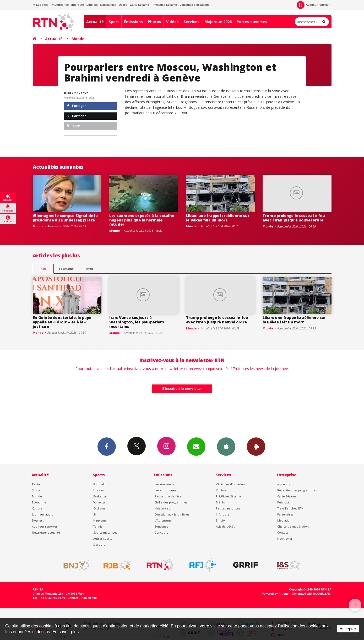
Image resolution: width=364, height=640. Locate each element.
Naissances (108, 5)
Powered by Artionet (276, 594)
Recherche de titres (169, 496)
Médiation (284, 520)
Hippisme (100, 520)
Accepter (348, 629)
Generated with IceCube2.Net (312, 594)
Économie (39, 502)
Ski (95, 514)
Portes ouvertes (252, 22)
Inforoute (78, 5)
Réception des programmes (297, 490)
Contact (283, 532)
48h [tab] (43, 269)
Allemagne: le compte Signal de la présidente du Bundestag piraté (65, 218)
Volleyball (100, 502)
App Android (256, 446)
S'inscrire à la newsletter (182, 389)
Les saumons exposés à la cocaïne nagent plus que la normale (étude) (142, 220)
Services (192, 22)
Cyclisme (99, 508)
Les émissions (164, 484)
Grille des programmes (171, 502)
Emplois (92, 5)
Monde (78, 39)
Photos (154, 22)
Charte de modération (293, 526)
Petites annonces (228, 508)
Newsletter (285, 538)
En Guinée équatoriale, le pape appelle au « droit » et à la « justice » (62, 322)
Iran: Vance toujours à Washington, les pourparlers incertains (137, 322)
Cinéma (221, 490)
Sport (114, 22)
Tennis (98, 526)
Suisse (36, 490)
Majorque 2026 (218, 22)
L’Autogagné (163, 520)
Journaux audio (43, 514)
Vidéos (172, 22)
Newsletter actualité (46, 532)
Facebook (107, 446)
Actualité (95, 22)
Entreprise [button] (60, 5)
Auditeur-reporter (313, 5)
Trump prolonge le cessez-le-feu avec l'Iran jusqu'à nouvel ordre (294, 218)
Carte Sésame (140, 5)
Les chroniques (165, 490)
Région (37, 484)
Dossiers (38, 520)
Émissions (133, 22)
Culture (37, 508)
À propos (284, 484)
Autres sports (103, 538)
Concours (161, 532)
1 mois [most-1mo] (89, 269)
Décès (123, 5)
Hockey (98, 490)
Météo (221, 502)
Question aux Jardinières (172, 514)
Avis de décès (225, 526)
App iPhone (226, 446)
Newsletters (196, 446)
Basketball (100, 496)
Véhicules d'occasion (194, 5)
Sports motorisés (105, 532)
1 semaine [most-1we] (66, 269)
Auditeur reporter (45, 526)
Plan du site (89, 598)
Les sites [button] (41, 5)
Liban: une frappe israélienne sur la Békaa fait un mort (218, 218)
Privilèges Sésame (164, 5)
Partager (76, 106)
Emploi (221, 520)
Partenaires (285, 514)
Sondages (161, 526)
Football (99, 484)
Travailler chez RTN (290, 508)
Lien (74, 126)
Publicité (283, 502)
